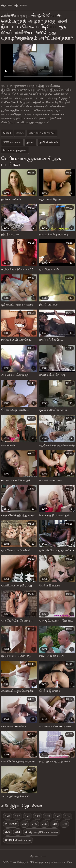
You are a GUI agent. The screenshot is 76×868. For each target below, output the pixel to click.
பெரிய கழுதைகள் (15, 150)
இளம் (30, 142)
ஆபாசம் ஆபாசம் (14, 5)
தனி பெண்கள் (49, 142)
